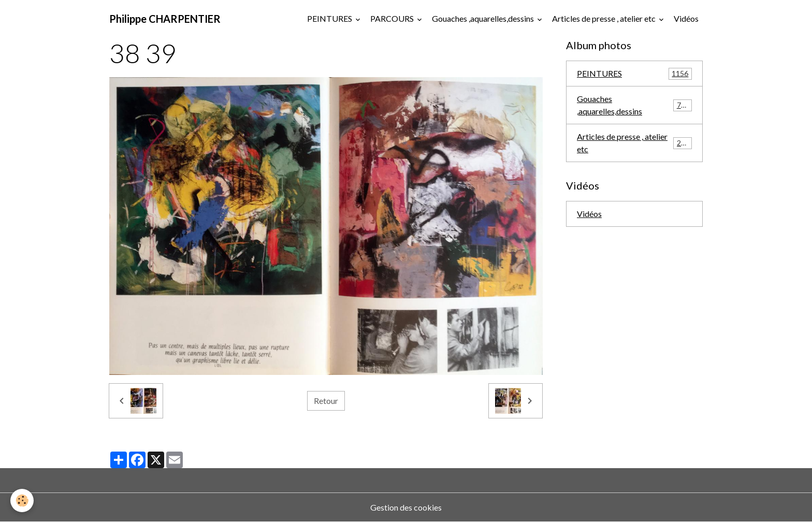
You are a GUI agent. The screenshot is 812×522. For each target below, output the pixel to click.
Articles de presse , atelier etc (605, 18)
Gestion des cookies (406, 507)
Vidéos (686, 18)
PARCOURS (393, 18)
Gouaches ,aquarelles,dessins (484, 18)
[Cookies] (22, 501)
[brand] (165, 19)
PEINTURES (330, 18)
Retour (326, 401)
